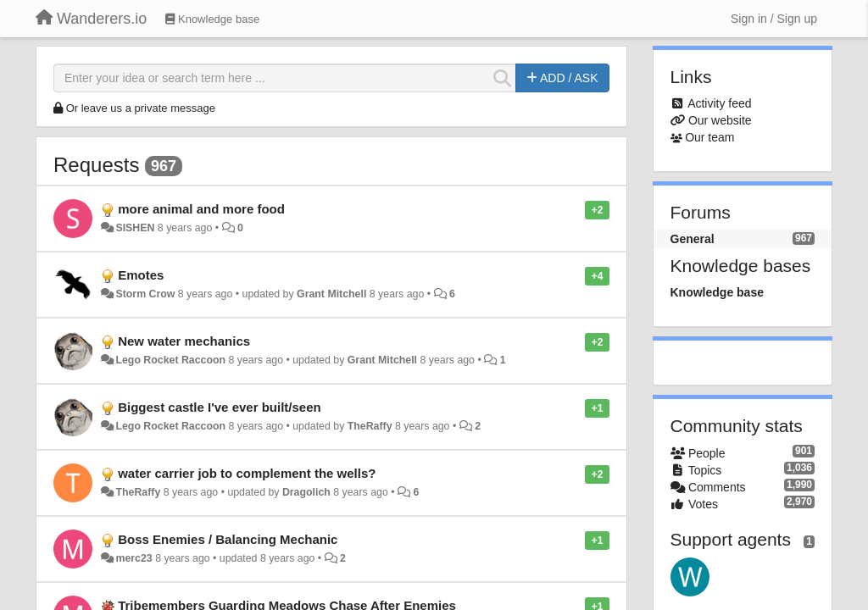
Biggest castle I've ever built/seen (220, 407)
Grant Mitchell (331, 294)
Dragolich (306, 492)
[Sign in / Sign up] (774, 19)
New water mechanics (184, 341)
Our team (709, 137)
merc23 (134, 558)
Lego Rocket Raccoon (170, 360)
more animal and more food (201, 209)
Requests (96, 165)
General (693, 239)
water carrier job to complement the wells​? (247, 473)
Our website (720, 120)
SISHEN (135, 228)
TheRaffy (370, 426)
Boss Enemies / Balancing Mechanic (228, 539)
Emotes (141, 275)
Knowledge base (717, 292)
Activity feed (719, 103)
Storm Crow (145, 294)
